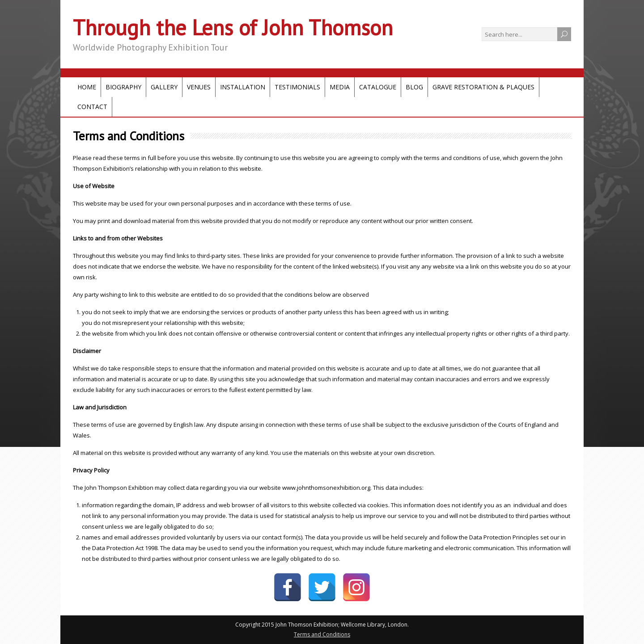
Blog (414, 87)
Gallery (164, 87)
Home (87, 87)
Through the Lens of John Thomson (233, 27)
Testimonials (297, 87)
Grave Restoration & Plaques (483, 87)
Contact (92, 107)
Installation (243, 87)
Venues (199, 87)
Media (340, 87)
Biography (123, 87)
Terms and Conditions (322, 634)
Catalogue (378, 87)
